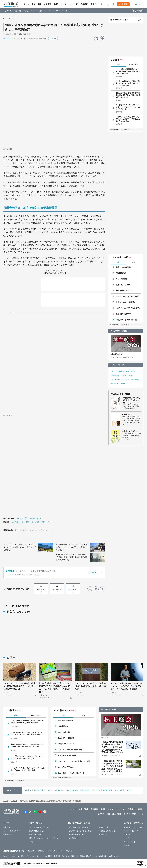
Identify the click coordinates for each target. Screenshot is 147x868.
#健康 (133, 371)
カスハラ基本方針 (100, 856)
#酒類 (27, 522)
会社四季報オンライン (37, 831)
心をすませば (127, 414)
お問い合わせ (114, 856)
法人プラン (128, 838)
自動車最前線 (121, 273)
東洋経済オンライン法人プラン (80, 827)
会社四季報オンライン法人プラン (81, 831)
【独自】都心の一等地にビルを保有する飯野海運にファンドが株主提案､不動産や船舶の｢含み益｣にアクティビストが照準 (112, 766)
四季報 (83, 4)
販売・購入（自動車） (124, 285)
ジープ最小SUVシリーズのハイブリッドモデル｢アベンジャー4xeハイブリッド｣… (128, 107)
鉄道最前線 (8, 835)
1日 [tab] (118, 262)
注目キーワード (117, 365)
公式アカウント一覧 (55, 851)
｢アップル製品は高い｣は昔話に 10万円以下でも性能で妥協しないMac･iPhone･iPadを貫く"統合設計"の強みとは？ (55, 688)
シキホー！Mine (34, 842)
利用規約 (127, 845)
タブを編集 (139, 11)
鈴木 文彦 (7, 39)
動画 (56, 4)
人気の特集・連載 (120, 257)
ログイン (137, 4)
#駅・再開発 (115, 380)
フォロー (53, 39)
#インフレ (125, 380)
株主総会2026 (117, 354)
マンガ (63, 4)
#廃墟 (123, 384)
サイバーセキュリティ (12, 831)
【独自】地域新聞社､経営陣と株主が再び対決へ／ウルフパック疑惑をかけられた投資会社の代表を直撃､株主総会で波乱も (112, 747)
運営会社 (31, 851)
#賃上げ (114, 371)
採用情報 (41, 851)
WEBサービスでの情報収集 (14, 856)
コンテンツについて (131, 831)
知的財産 (48, 856)
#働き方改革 (34, 519)
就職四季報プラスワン (124, 291)
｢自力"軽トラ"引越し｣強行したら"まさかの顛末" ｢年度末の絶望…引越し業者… (128, 119)
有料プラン (128, 835)
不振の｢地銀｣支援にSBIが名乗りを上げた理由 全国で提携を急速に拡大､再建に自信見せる (71, 557)
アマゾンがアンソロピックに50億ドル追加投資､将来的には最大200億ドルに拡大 (91, 686)
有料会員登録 (123, 4)
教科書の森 (103, 835)
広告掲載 (69, 851)
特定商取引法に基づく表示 (64, 856)
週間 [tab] (134, 262)
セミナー (72, 4)
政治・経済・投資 (21, 11)
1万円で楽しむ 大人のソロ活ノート (128, 320)
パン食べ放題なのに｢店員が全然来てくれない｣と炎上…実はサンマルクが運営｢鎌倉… (128, 83)
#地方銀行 (16, 522)
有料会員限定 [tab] (134, 65)
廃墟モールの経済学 (123, 267)
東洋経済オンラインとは (119, 20)
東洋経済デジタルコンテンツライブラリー (44, 838)
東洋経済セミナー (75, 838)
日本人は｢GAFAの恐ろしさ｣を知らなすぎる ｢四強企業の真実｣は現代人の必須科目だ (20, 547)
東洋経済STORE (35, 835)
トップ (27, 4)
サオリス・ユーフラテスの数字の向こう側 (128, 308)
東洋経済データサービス (77, 835)
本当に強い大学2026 (123, 314)
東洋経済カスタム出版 (107, 831)
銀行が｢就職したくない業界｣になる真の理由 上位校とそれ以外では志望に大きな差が (72, 547)
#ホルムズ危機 (127, 375)
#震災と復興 (115, 375)
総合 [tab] (118, 64)
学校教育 (7, 827)
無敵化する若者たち (130, 431)
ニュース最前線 (122, 279)
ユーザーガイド (130, 842)
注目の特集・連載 (118, 331)
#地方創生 (21, 519)
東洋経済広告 (104, 827)
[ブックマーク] (97, 39)
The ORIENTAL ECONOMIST (39, 827)
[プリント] (103, 39)
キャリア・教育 (37, 11)
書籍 (93, 4)
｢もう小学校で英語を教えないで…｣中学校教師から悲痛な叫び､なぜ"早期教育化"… (128, 71)
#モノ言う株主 (123, 371)
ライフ (48, 11)
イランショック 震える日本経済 (127, 296)
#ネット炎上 (115, 384)
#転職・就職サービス (43, 522)
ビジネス (8, 11)
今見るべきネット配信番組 (126, 302)
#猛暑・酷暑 (135, 380)
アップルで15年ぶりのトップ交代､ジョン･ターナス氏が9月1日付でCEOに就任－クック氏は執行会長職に (126, 686)
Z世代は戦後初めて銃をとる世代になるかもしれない (131, 400)
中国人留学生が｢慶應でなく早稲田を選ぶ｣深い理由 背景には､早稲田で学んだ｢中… (128, 95)
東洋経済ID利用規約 (84, 856)
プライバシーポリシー (34, 856)
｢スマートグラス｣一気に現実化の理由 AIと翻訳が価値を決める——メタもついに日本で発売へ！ (20, 686)
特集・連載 (37, 4)
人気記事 (48, 4)
